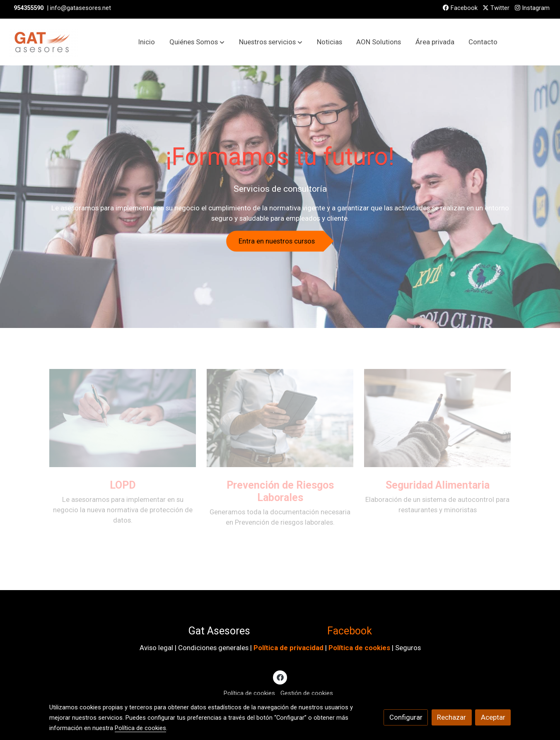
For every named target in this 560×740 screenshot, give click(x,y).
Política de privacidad (288, 648)
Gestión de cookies (307, 693)
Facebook (460, 8)
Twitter (496, 8)
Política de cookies (359, 648)
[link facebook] (280, 677)
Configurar (406, 717)
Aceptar (493, 717)
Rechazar (451, 717)
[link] (43, 42)
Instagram (532, 8)
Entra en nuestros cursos (277, 241)
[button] (197, 42)
